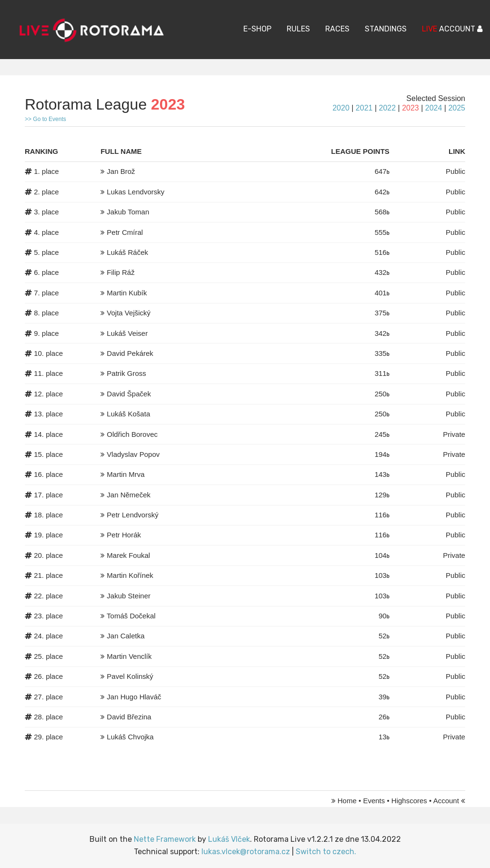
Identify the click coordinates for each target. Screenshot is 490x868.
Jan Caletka (125, 636)
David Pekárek (130, 353)
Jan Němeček (129, 495)
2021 (364, 108)
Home (347, 801)
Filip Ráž (120, 272)
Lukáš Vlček (229, 839)
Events (374, 801)
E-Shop (257, 29)
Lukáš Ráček (127, 252)
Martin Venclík (129, 656)
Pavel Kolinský (130, 676)
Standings (386, 29)
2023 (410, 108)
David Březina (129, 717)
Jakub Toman (128, 212)
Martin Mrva (125, 474)
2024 (434, 108)
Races (337, 29)
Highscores (409, 801)
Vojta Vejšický (129, 313)
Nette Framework (165, 839)
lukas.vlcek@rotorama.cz (246, 852)
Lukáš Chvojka (130, 737)
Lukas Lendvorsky (135, 192)
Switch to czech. (326, 852)
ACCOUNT (452, 29)
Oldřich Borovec (132, 434)
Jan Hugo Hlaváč (134, 697)
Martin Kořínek (130, 575)
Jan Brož (121, 171)
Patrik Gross (126, 373)
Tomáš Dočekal (131, 616)
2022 (387, 108)
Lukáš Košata (128, 414)
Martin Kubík (127, 293)
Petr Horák (124, 535)
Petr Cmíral (125, 232)
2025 (457, 108)
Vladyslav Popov (133, 454)
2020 (341, 108)
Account (446, 801)
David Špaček (129, 394)
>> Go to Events (45, 119)
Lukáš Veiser (127, 333)
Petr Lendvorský (132, 515)
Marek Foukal (128, 555)
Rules (298, 29)
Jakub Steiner (129, 596)
